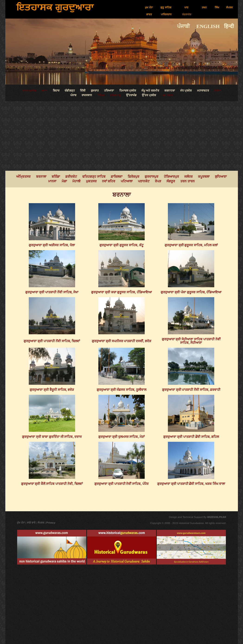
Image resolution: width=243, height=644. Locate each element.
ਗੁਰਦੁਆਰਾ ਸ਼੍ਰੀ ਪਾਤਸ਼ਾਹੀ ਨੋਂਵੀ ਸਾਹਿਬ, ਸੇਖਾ (52, 292)
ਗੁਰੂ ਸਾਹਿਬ (166, 7)
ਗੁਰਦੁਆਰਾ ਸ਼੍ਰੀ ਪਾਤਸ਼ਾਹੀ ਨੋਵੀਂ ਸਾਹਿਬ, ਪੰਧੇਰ (121, 484)
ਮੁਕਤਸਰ (91, 181)
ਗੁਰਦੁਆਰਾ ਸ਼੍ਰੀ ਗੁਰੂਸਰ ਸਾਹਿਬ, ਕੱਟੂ (121, 245)
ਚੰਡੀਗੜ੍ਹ (70, 91)
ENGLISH (205, 26)
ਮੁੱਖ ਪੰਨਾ (21, 523)
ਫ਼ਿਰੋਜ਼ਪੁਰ (134, 177)
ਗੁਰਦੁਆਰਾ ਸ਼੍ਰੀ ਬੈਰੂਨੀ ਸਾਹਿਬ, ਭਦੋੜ (52, 390)
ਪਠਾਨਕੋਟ (144, 181)
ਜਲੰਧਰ (189, 177)
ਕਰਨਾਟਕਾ (170, 91)
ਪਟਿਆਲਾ (127, 181)
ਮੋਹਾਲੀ (76, 181)
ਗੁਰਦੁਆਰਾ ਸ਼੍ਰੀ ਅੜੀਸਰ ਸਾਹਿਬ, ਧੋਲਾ (52, 245)
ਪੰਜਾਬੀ (184, 26)
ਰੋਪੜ (158, 181)
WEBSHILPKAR (216, 517)
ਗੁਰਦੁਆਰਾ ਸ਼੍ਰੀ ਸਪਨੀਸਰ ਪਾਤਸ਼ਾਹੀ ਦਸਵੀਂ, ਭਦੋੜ (121, 341)
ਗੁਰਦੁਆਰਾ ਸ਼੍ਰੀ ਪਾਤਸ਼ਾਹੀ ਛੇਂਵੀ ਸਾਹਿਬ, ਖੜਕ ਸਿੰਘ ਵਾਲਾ (191, 484)
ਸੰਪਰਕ (229, 7)
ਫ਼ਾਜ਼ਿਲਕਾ (117, 177)
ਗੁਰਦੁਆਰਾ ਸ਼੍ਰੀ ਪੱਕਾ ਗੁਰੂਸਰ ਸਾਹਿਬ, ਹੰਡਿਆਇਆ (191, 292)
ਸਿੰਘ (217, 7)
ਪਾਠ (186, 7)
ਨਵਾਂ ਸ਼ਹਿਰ (109, 181)
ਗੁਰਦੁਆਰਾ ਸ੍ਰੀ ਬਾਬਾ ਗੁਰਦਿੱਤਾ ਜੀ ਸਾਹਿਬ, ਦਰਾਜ (52, 437)
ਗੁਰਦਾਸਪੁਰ (152, 177)
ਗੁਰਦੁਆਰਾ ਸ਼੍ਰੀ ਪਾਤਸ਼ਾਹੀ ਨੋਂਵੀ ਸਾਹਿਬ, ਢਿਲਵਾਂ (52, 341)
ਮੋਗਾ (64, 181)
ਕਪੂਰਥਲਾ (204, 177)
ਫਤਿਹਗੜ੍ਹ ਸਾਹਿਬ (94, 177)
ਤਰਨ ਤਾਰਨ (188, 181)
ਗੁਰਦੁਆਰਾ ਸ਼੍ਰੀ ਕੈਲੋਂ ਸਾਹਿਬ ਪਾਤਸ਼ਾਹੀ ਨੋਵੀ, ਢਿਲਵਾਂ (52, 484)
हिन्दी (231, 26)
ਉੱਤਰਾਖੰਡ (131, 95)
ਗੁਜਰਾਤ (95, 91)
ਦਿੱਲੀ (83, 91)
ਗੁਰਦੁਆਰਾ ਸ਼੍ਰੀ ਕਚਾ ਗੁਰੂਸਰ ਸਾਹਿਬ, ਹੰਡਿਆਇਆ (121, 292)
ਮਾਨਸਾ (52, 181)
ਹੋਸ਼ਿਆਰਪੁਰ (171, 177)
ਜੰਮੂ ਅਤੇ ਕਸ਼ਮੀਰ (150, 91)
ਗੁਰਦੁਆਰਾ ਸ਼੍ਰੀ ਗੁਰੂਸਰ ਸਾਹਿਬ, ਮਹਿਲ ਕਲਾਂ (191, 245)
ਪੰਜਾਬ (73, 95)
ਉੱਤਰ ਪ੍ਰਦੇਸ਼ (149, 95)
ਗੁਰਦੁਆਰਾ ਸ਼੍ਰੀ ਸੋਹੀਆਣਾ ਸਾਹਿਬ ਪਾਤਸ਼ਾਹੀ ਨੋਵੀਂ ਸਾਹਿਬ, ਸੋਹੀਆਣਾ (191, 341)
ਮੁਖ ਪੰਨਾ (149, 7)
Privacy (51, 523)
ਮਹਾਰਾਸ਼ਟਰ (203, 91)
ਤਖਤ (204, 7)
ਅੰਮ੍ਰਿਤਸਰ (24, 177)
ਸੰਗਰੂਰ (171, 181)
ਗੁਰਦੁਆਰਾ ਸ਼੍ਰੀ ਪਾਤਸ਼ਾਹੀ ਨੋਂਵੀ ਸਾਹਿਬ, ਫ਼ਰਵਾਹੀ (191, 390)
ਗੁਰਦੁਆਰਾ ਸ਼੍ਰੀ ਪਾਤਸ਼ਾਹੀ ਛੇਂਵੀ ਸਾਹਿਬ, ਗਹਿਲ (191, 437)
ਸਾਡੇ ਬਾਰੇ (32, 523)
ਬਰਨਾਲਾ (41, 177)
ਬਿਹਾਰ (56, 91)
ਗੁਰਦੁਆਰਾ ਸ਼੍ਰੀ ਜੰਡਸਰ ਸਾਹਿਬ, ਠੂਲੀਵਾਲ (121, 390)
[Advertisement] (122, 136)
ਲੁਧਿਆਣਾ (221, 177)
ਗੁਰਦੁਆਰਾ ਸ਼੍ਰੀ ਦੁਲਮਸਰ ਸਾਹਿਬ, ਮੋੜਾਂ (121, 437)
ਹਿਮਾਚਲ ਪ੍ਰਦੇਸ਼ (128, 91)
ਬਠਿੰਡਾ (56, 177)
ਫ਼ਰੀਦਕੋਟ (71, 177)
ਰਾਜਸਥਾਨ (87, 95)
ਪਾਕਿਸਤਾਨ (166, 14)
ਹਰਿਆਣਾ (109, 91)
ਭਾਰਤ (149, 14)
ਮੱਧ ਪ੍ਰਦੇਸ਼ (186, 91)
